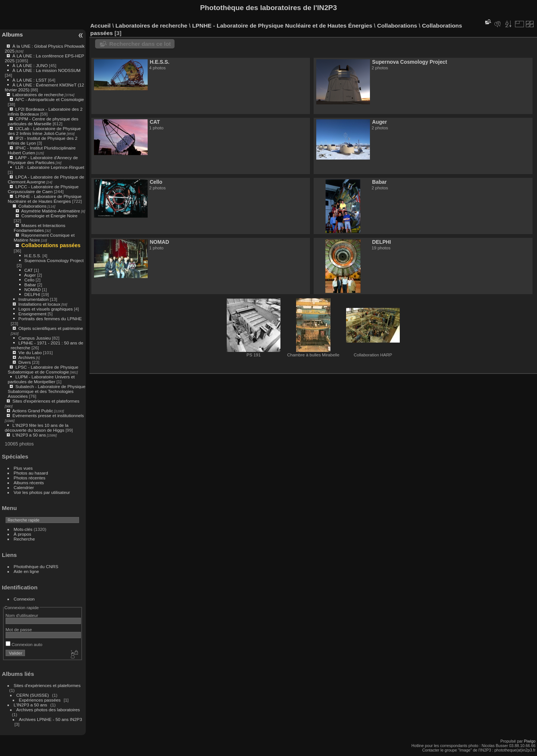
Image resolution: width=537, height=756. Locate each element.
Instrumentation (33, 299)
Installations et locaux (39, 304)
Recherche (24, 539)
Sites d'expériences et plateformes (46, 401)
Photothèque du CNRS (36, 566)
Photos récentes (30, 478)
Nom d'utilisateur (22, 615)
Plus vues (23, 468)
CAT (28, 270)
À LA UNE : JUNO (31, 65)
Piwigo (530, 741)
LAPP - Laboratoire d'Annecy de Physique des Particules (43, 160)
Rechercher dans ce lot (140, 44)
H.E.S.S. (33, 256)
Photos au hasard (31, 473)
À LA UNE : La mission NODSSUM (46, 70)
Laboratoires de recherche (38, 94)
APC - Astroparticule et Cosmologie (50, 99)
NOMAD (32, 289)
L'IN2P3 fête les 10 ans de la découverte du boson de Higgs (37, 428)
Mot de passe (19, 629)
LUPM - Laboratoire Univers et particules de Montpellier (41, 379)
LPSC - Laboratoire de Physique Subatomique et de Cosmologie (43, 369)
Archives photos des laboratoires (48, 710)
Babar (30, 285)
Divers (24, 362)
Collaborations (32, 206)
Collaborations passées (51, 245)
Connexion (24, 599)
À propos (23, 534)
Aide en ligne (26, 571)
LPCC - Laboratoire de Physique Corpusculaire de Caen (43, 189)
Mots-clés (23, 529)
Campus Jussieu (34, 338)
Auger (30, 275)
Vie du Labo (30, 352)
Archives (27, 357)
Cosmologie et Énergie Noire (49, 216)
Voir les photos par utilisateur (42, 492)
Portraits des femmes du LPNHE (50, 319)
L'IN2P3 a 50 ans (29, 435)
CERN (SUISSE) (33, 695)
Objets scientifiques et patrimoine (51, 328)
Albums (12, 34)
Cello (29, 280)
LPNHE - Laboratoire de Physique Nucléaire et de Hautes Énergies (45, 199)
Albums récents (29, 483)
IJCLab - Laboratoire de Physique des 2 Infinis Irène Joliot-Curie (44, 131)
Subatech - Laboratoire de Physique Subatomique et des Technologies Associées (47, 391)
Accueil (101, 26)
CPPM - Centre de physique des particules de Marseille (43, 121)
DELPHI (32, 294)
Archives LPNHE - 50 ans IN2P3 (51, 719)
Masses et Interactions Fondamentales (40, 228)
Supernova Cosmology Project (54, 260)
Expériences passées (40, 700)
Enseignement (32, 314)
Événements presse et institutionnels (48, 415)
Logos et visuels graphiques (45, 309)
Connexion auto (24, 644)
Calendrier (24, 487)
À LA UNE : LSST (29, 80)
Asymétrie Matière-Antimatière (51, 211)
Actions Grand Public (33, 411)
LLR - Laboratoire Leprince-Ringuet (50, 167)
